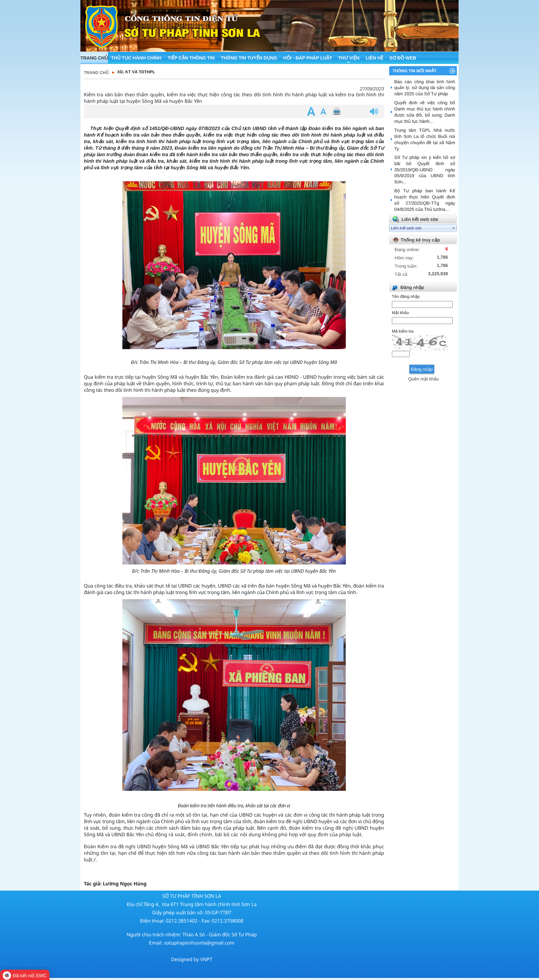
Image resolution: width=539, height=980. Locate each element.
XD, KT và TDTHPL (136, 72)
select (454, 228)
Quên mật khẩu (423, 379)
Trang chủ (96, 73)
